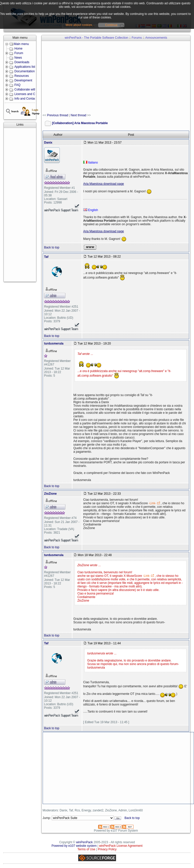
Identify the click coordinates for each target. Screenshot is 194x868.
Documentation (25, 71)
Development (23, 80)
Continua (111, 25)
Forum (19, 53)
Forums (137, 38)
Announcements (156, 38)
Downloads (22, 62)
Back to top (52, 247)
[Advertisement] (20, 205)
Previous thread (58, 115)
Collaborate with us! (28, 89)
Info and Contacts (26, 99)
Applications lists (26, 67)
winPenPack (85, 842)
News (18, 58)
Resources (22, 76)
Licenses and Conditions (31, 94)
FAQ (17, 85)
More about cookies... (80, 25)
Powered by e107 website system (74, 846)
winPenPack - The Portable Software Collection (96, 38)
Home (18, 49)
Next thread (78, 115)
